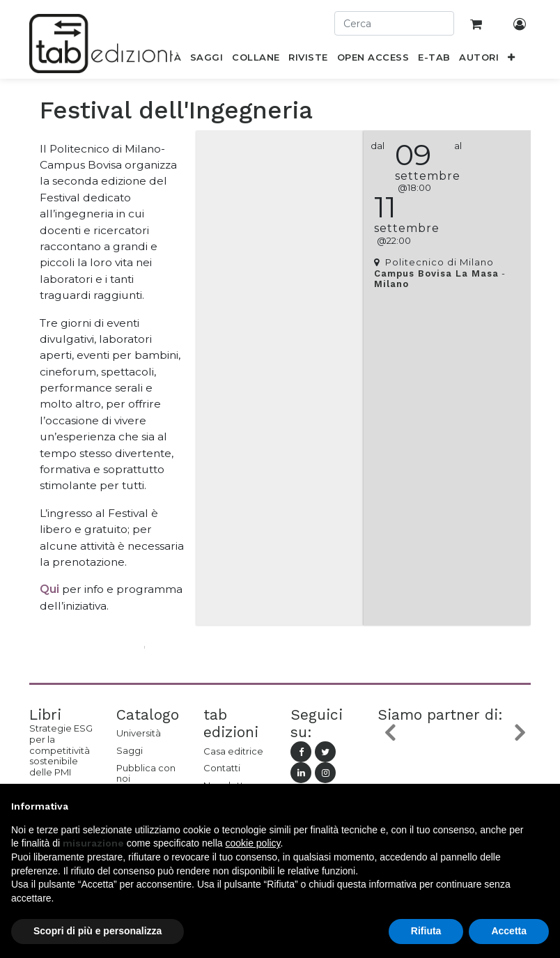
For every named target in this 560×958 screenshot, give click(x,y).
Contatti (222, 768)
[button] (512, 60)
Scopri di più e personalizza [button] (98, 931)
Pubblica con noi (146, 773)
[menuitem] (207, 60)
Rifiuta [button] (426, 931)
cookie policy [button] (252, 843)
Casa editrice (233, 751)
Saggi (130, 750)
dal (378, 146)
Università (139, 733)
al (458, 146)
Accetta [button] (509, 931)
